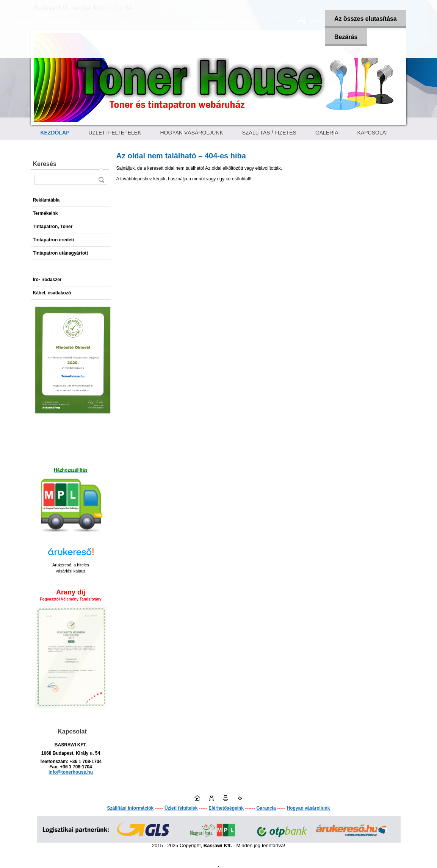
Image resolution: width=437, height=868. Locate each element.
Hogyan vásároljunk (308, 808)
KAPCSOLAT (373, 133)
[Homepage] (55, 133)
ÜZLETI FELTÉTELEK (115, 133)
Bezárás (346, 37)
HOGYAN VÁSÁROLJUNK (192, 133)
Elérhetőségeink (226, 808)
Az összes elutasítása (366, 19)
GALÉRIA (327, 133)
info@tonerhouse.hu (71, 772)
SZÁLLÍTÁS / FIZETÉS (269, 133)
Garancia (266, 808)
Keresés (45, 164)
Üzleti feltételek (181, 808)
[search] (101, 180)
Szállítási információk (130, 808)
